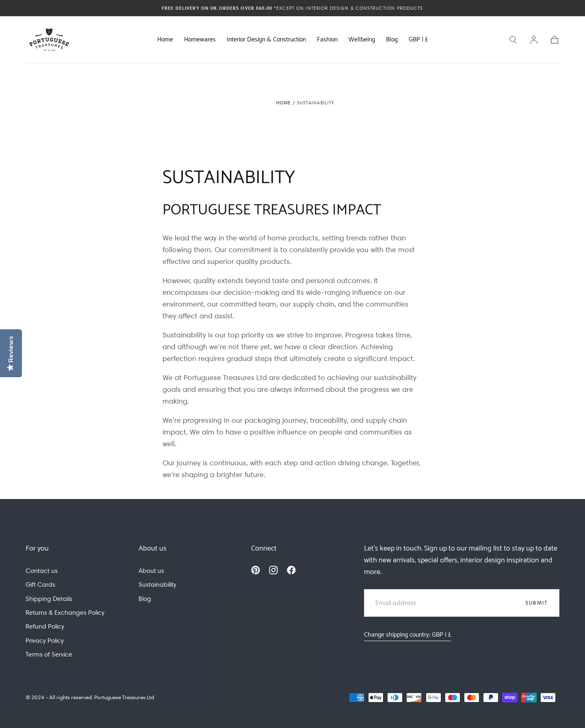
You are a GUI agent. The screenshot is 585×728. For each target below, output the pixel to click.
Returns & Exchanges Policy (65, 612)
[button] (418, 41)
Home (165, 41)
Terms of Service (49, 654)
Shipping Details (49, 599)
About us (153, 549)
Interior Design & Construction (266, 41)
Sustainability (157, 584)
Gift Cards (40, 584)
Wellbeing (362, 41)
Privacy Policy (45, 641)
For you (37, 549)
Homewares (200, 41)
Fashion (327, 41)
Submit (537, 603)
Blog (392, 41)
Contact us (42, 571)
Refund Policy (45, 626)
